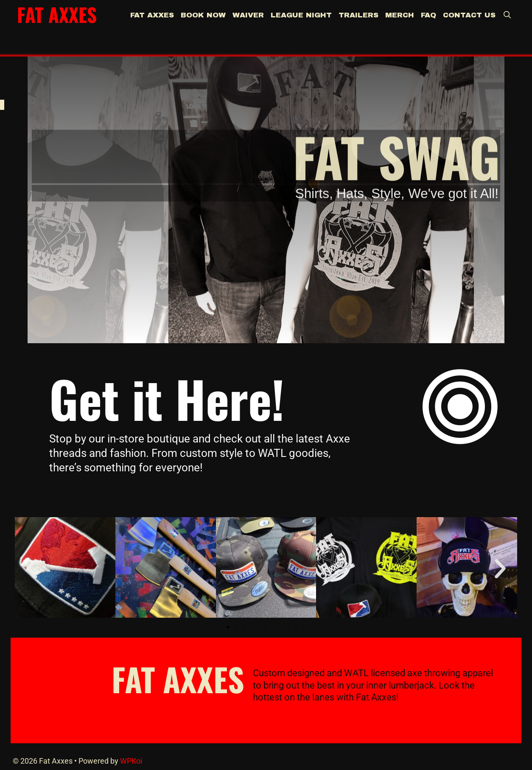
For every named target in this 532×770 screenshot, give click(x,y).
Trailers (358, 15)
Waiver (248, 15)
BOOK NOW (203, 15)
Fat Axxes (57, 14)
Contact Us (469, 15)
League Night (301, 15)
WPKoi (131, 761)
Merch (400, 15)
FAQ (428, 15)
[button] (32, 569)
